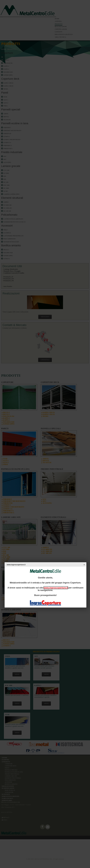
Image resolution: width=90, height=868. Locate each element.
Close (84, 565)
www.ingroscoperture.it (56, 588)
